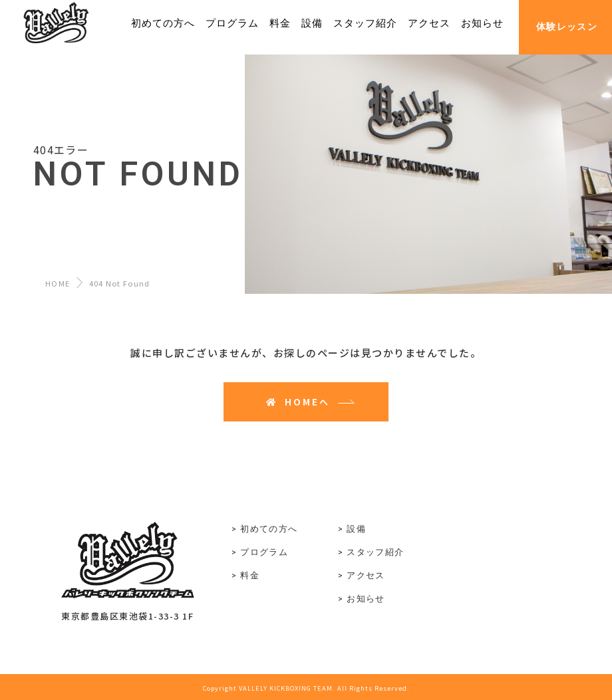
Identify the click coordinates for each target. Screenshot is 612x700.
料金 (250, 575)
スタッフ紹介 (375, 552)
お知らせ (366, 599)
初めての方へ (269, 529)
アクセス (366, 575)
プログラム (264, 552)
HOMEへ (298, 402)
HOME (58, 283)
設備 (356, 529)
